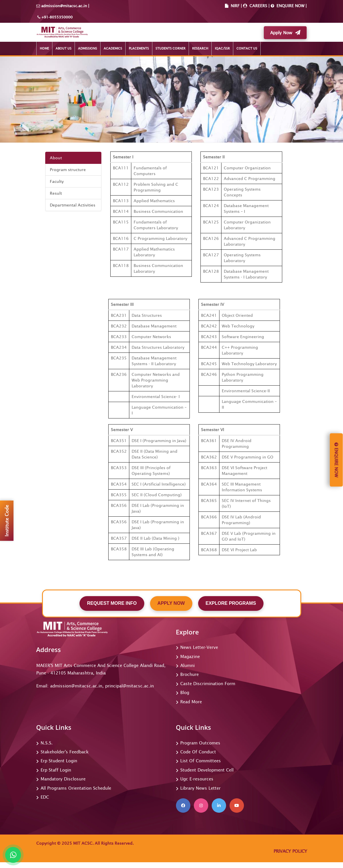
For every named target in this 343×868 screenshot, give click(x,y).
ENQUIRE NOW (290, 6)
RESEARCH (200, 48)
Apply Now (285, 33)
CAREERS (258, 6)
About (56, 158)
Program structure (68, 170)
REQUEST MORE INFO (112, 603)
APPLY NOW (171, 603)
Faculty (57, 181)
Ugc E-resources (197, 779)
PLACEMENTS (139, 48)
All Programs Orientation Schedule (76, 788)
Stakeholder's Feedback (65, 752)
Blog (185, 692)
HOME (44, 48)
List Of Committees (201, 761)
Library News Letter (200, 788)
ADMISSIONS (88, 48)
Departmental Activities (73, 205)
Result (56, 193)
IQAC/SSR (222, 48)
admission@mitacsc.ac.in (64, 6)
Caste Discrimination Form (208, 684)
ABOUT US (64, 48)
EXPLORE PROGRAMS (231, 603)
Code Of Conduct (198, 752)
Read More (191, 702)
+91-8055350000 (56, 17)
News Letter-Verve (199, 647)
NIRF (235, 6)
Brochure (189, 674)
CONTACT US (247, 48)
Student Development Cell (207, 770)
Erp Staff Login (56, 770)
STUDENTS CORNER (170, 48)
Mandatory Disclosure (63, 779)
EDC (45, 797)
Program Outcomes (200, 743)
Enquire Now (336, 460)
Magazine (190, 656)
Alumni (187, 665)
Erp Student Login (59, 761)
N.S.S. (47, 743)
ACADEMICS (113, 48)
